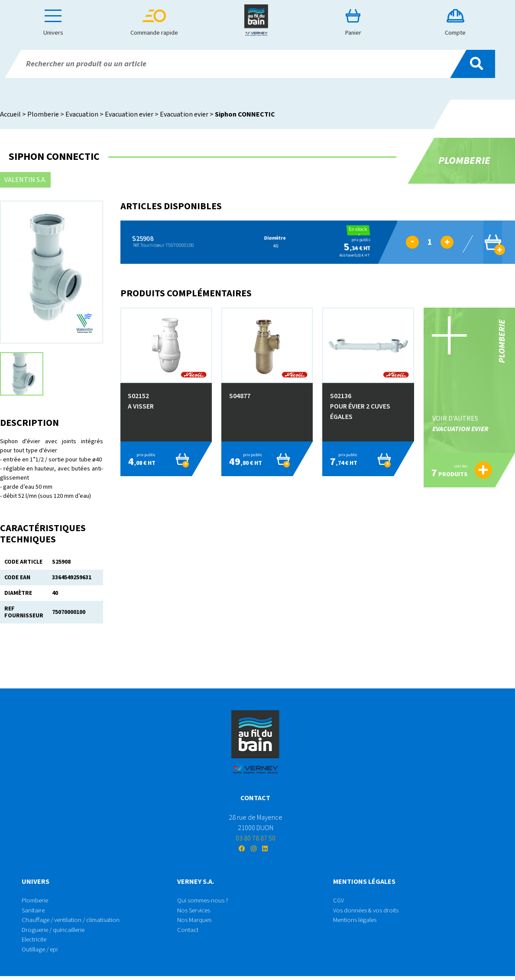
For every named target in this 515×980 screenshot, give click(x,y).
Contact (188, 932)
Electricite (36, 943)
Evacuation (82, 114)
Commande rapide (158, 23)
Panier (357, 23)
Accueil (10, 114)
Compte (457, 23)
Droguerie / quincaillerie (56, 932)
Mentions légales (357, 922)
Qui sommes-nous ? (204, 901)
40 (270, 242)
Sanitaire (34, 912)
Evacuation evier (129, 114)
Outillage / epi (42, 953)
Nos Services (195, 912)
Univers (58, 23)
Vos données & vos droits (368, 912)
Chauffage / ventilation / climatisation (74, 922)
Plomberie (43, 114)
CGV (339, 901)
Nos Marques (195, 922)
